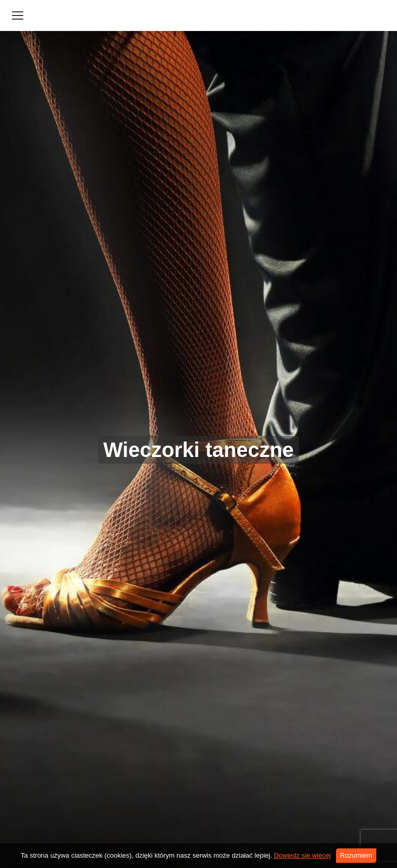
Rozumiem (356, 855)
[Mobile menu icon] (18, 15)
